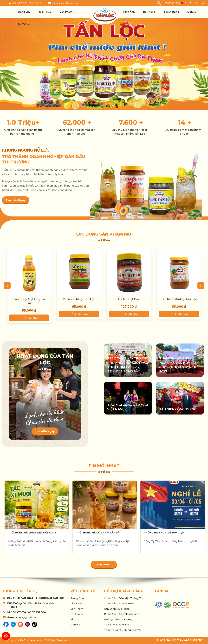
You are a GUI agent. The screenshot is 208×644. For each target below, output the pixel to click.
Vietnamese (172, 3)
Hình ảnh (129, 12)
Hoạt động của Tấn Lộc (45, 359)
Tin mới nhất (104, 466)
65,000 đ (79, 307)
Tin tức (22, 24)
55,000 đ (29, 311)
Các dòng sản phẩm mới (104, 234)
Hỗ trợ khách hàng (124, 591)
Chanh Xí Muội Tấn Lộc (79, 299)
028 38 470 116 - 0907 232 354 (28, 3)
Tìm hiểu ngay (16, 200)
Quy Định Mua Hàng (117, 609)
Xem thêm (104, 564)
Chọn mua (29, 317)
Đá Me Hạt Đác (129, 299)
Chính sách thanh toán (119, 603)
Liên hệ (192, 12)
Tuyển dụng (171, 12)
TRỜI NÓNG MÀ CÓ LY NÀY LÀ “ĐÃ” (98, 533)
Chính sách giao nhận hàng (122, 614)
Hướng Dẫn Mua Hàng (118, 619)
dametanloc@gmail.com (66, 3)
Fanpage (163, 591)
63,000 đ (179, 307)
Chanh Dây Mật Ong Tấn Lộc (29, 301)
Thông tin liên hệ (20, 591)
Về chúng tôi (84, 591)
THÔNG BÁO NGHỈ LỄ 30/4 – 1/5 (164, 533)
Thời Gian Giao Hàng (117, 625)
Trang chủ (24, 12)
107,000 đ (129, 307)
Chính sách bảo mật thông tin (123, 598)
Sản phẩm (66, 12)
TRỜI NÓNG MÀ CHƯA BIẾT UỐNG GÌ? (32, 533)
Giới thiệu (45, 12)
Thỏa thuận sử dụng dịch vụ (123, 630)
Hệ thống (149, 12)
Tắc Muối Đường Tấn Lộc (179, 299)
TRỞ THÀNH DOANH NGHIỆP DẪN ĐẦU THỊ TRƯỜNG (44, 159)
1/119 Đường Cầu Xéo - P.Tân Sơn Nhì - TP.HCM (31, 605)
